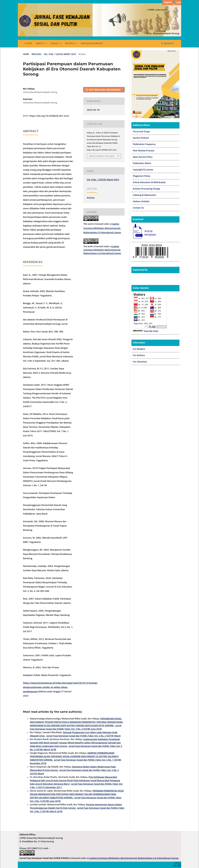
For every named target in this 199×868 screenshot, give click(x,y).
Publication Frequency (144, 144)
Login (179, 2)
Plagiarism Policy (142, 176)
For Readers (139, 349)
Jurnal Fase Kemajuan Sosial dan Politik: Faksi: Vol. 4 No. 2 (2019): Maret (84, 736)
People (70, 43)
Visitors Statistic (141, 201)
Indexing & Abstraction (144, 195)
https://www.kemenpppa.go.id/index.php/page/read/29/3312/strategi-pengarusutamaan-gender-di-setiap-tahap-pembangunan (60, 687)
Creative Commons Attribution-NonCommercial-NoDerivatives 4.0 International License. (134, 858)
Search (167, 43)
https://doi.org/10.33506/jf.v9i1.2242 (49, 116)
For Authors (139, 355)
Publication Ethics (142, 163)
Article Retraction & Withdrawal (149, 182)
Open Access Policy (143, 157)
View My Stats (151, 331)
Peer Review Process (144, 151)
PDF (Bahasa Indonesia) (104, 90)
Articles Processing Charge (146, 189)
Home (28, 43)
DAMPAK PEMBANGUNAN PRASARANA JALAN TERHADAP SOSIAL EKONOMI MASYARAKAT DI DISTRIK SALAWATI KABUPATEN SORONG (74, 757)
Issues (55, 43)
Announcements (92, 43)
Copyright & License (143, 170)
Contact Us (138, 208)
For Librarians (140, 362)
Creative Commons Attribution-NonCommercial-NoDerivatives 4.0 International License (102, 228)
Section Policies (141, 138)
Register (168, 2)
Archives (36, 54)
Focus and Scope (141, 132)
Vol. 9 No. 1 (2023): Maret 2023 (60, 54)
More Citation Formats (102, 156)
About (40, 43)
